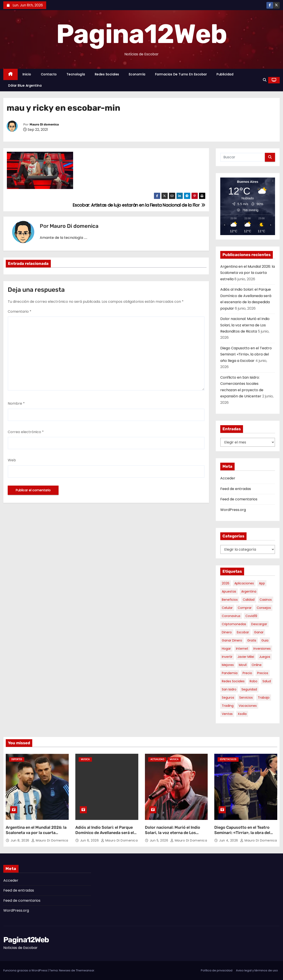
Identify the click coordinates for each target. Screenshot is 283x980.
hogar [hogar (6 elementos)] (226, 649)
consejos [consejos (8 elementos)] (264, 608)
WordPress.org (233, 510)
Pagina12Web (141, 34)
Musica (85, 759)
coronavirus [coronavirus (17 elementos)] (231, 616)
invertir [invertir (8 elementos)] (227, 657)
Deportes (17, 759)
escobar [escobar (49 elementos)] (243, 632)
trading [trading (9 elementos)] (228, 706)
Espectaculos (228, 759)
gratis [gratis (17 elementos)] (252, 640)
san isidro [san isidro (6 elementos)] (229, 689)
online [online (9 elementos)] (257, 665)
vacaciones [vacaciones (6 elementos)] (248, 706)
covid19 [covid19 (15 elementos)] (251, 616)
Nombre (16, 403)
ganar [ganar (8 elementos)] (259, 632)
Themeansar (85, 970)
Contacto (49, 74)
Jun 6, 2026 (90, 840)
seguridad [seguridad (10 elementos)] (249, 689)
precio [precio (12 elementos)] (247, 673)
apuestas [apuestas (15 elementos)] (229, 591)
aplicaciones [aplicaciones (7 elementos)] (244, 583)
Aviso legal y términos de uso (257, 970)
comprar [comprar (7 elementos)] (245, 608)
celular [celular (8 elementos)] (227, 608)
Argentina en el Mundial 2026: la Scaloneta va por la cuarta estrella (248, 273)
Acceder (228, 478)
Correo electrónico (26, 432)
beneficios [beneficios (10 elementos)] (230, 600)
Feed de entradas (236, 489)
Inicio (27, 74)
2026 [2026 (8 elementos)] (226, 583)
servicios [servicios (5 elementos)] (246, 698)
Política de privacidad (217, 970)
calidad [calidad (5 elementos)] (249, 600)
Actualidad (157, 759)
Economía (137, 74)
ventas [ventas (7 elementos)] (227, 714)
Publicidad (225, 74)
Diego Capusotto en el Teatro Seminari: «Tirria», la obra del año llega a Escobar (246, 354)
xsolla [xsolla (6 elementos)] (242, 714)
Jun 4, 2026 (229, 840)
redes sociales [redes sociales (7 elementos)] (233, 681)
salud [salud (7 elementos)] (267, 681)
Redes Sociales (107, 74)
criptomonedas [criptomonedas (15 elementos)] (234, 624)
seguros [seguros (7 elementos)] (228, 698)
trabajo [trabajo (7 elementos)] (264, 698)
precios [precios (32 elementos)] (263, 673)
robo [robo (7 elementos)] (254, 681)
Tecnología (76, 74)
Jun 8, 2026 (20, 840)
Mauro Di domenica (44, 124)
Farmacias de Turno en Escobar (181, 74)
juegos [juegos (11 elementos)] (265, 657)
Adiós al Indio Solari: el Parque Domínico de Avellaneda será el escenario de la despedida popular (105, 835)
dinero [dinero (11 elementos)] (227, 632)
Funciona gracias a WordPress (26, 970)
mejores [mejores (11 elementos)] (228, 665)
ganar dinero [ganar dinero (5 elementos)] (232, 640)
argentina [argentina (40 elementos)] (249, 591)
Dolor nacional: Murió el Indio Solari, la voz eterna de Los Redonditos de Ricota (245, 325)
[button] (265, 80)
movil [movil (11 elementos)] (243, 665)
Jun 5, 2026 (160, 840)
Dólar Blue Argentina (25, 86)
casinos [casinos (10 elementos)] (266, 600)
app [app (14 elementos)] (262, 583)
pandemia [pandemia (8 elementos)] (230, 673)
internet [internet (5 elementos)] (242, 649)
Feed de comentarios (239, 499)
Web (12, 460)
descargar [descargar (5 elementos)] (259, 624)
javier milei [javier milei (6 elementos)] (246, 657)
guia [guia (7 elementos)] (265, 640)
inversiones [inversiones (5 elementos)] (262, 649)
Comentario (20, 311)
